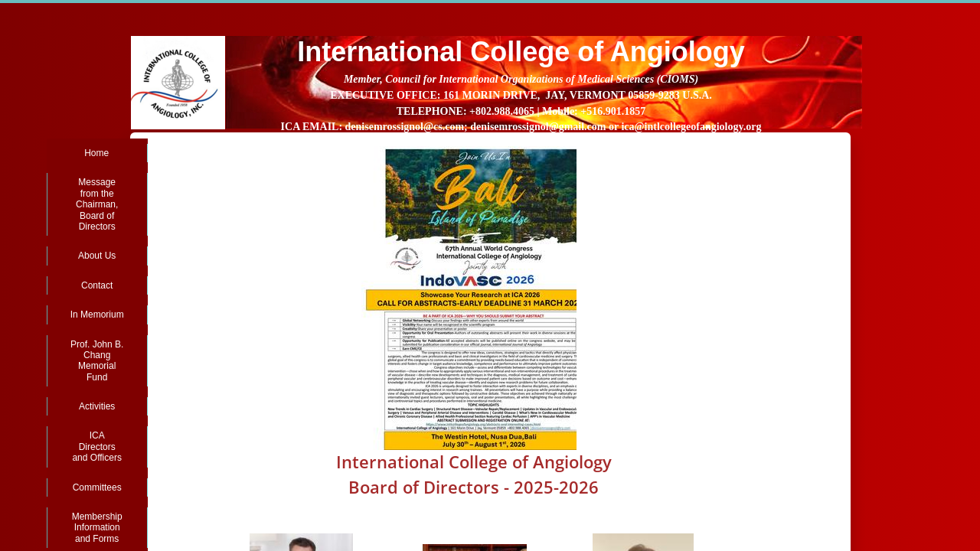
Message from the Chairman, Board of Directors (97, 204)
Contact (97, 285)
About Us (97, 256)
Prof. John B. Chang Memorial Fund (97, 361)
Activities (97, 406)
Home (96, 153)
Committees (97, 487)
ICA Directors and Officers (96, 447)
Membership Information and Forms (97, 528)
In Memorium (97, 315)
